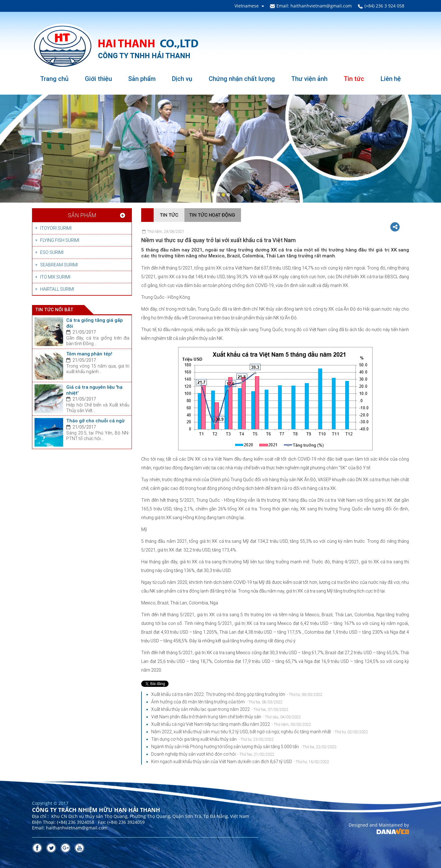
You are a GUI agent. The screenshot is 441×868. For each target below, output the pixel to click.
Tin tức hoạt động (212, 215)
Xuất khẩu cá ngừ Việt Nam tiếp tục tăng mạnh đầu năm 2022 (231, 724)
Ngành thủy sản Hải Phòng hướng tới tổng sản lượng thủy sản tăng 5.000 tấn (244, 747)
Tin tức (169, 215)
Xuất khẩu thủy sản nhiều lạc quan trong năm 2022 (220, 709)
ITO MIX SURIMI (55, 277)
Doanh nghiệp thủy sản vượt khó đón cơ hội (213, 754)
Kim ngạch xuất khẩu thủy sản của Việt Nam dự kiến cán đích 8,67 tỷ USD (240, 762)
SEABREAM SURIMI (59, 265)
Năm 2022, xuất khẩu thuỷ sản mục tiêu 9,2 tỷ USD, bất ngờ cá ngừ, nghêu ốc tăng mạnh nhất (260, 732)
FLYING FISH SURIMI (60, 240)
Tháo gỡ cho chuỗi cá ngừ (95, 421)
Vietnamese (247, 6)
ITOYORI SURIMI (56, 228)
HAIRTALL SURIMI (57, 289)
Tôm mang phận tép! (89, 354)
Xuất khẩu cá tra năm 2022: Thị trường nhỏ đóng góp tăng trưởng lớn (237, 694)
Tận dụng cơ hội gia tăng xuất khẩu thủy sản (212, 739)
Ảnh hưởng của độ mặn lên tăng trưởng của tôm (217, 702)
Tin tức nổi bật (54, 310)
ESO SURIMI (52, 252)
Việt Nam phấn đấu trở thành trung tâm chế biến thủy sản (226, 717)
